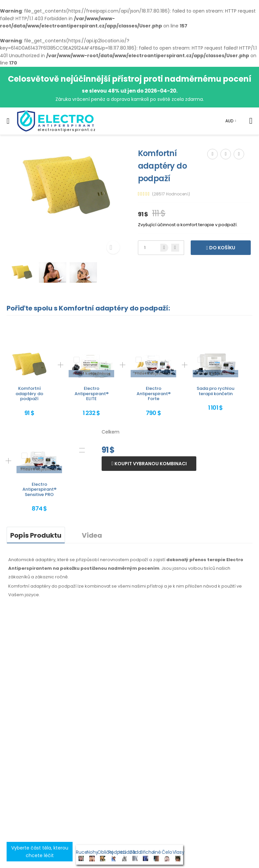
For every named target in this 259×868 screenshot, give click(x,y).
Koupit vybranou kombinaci (150, 464)
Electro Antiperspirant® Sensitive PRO (39, 489)
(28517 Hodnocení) (171, 194)
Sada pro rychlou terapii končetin (215, 391)
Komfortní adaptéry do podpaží (29, 393)
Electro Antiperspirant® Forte (154, 393)
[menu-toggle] (8, 121)
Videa (92, 535)
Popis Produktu (36, 535)
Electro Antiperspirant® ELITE (92, 393)
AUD (229, 121)
